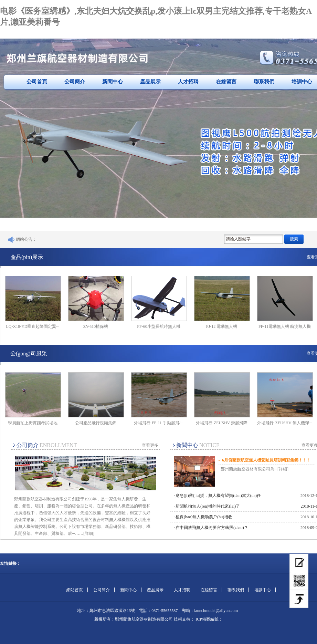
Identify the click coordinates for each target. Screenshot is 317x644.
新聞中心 (113, 82)
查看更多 (150, 445)
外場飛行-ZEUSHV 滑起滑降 (222, 423)
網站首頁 (75, 590)
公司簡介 (75, 82)
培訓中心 (263, 590)
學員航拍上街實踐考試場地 (33, 423)
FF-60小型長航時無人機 (158, 326)
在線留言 (226, 82)
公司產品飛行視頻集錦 (96, 423)
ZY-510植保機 (96, 326)
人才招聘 (188, 82)
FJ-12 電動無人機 (222, 326)
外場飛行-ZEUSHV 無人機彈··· (284, 423)
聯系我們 (264, 82)
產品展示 (150, 82)
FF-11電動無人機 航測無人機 (285, 326)
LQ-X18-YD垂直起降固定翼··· (33, 326)
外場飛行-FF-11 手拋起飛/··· (159, 423)
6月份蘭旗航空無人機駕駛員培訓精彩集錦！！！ (266, 460)
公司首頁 (37, 82)
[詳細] (89, 533)
